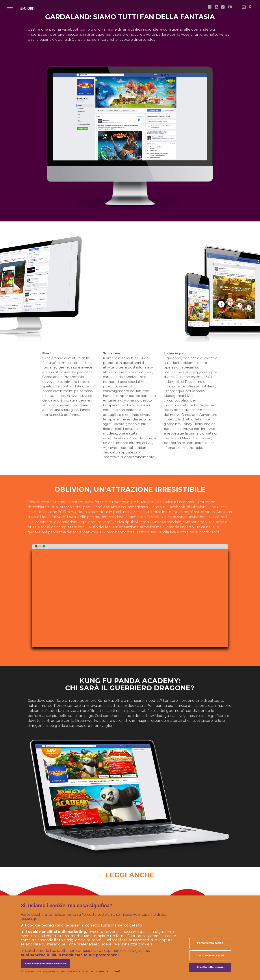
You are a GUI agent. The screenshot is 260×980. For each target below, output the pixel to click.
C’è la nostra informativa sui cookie (45, 963)
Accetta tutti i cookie (210, 967)
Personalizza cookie (210, 943)
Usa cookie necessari (210, 955)
